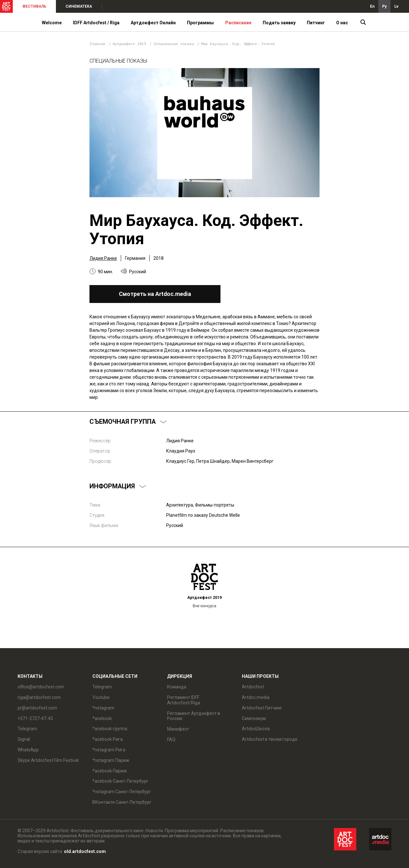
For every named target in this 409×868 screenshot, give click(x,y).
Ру (384, 6)
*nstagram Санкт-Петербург (122, 792)
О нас (342, 23)
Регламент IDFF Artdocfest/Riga (184, 700)
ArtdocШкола (256, 729)
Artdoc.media (256, 697)
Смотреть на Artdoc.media (155, 294)
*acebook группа (110, 729)
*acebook (102, 718)
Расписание (238, 23)
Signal (24, 739)
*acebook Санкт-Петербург (120, 781)
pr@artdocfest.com (37, 708)
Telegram (27, 729)
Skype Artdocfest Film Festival (48, 760)
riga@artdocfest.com (39, 697)
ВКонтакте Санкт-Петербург (122, 802)
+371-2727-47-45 (35, 718)
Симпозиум (254, 718)
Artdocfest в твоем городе (270, 739)
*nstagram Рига (109, 750)
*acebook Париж (110, 771)
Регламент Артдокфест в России (194, 716)
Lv (396, 6)
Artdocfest (253, 687)
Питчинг (316, 23)
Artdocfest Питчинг (262, 708)
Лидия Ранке (103, 258)
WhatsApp (28, 750)
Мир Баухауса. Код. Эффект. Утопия (238, 44)
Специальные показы (175, 44)
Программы (200, 23)
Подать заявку (279, 23)
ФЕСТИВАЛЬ (34, 6)
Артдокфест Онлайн (153, 23)
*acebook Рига (108, 739)
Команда (177, 687)
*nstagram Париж (111, 760)
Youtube (101, 697)
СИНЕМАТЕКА (79, 6)
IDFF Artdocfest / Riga (96, 23)
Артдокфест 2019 (130, 44)
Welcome (52, 23)
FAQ (171, 740)
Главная (97, 44)
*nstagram (103, 708)
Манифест (178, 729)
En (372, 6)
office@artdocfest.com (41, 687)
